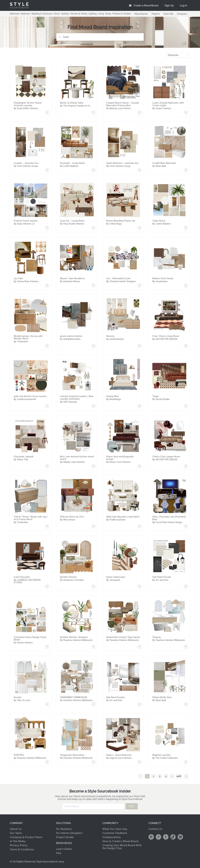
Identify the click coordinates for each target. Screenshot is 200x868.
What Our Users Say (115, 829)
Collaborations (112, 837)
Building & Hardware (42, 14)
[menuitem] (183, 5)
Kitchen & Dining (79, 14)
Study (108, 14)
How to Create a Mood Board (120, 841)
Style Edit (168, 14)
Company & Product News (26, 837)
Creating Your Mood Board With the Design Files (122, 847)
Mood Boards (141, 14)
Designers (182, 14)
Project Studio (65, 837)
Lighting (93, 14)
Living (101, 14)
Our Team (16, 833)
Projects (156, 14)
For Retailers (64, 829)
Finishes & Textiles (122, 14)
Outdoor (65, 14)
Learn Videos (64, 849)
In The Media (18, 841)
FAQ (59, 853)
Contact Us (155, 829)
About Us (16, 829)
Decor (57, 14)
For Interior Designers (69, 833)
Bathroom (15, 14)
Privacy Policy (19, 845)
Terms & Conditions (22, 849)
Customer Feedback (115, 833)
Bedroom (26, 14)
